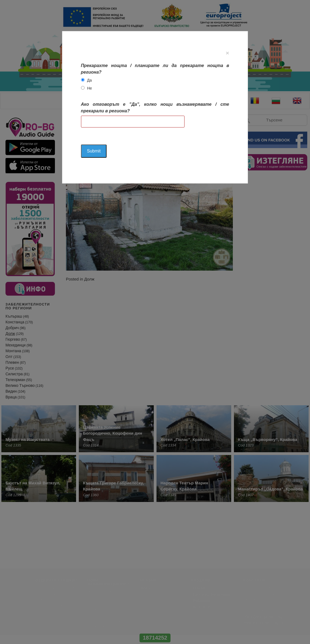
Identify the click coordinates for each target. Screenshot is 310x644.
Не (90, 88)
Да (89, 80)
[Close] (227, 53)
